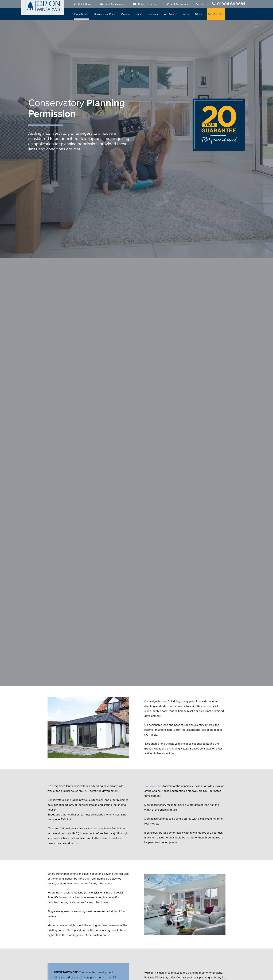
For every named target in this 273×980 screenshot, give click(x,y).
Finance (187, 14)
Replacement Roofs (106, 14)
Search (206, 4)
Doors (140, 14)
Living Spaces (83, 14)
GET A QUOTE (217, 14)
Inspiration (154, 14)
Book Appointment (116, 4)
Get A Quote (86, 4)
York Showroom (180, 4)
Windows (127, 14)
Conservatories (153, 786)
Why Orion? (171, 14)
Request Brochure (149, 4)
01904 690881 (231, 4)
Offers (200, 14)
